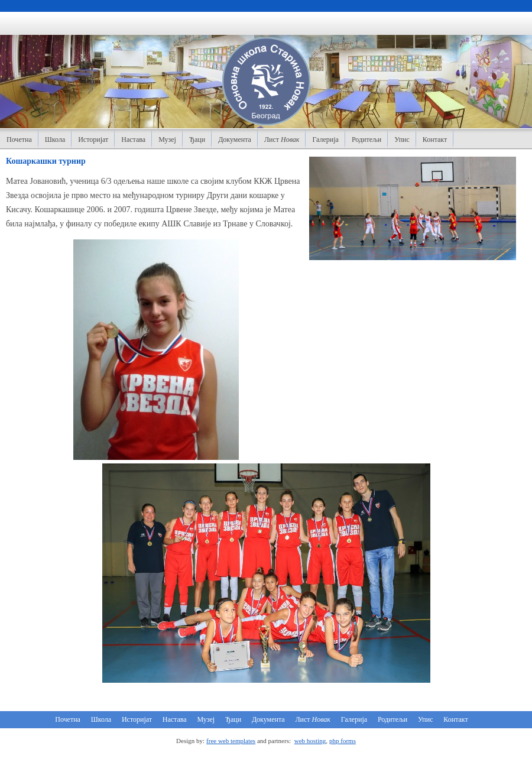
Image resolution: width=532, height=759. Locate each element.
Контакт (435, 140)
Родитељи (366, 140)
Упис (402, 140)
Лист (282, 140)
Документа (235, 140)
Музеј (167, 140)
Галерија (325, 140)
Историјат (93, 140)
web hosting (310, 741)
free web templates (231, 741)
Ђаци (197, 140)
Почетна (19, 140)
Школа (55, 140)
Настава (133, 140)
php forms (343, 741)
